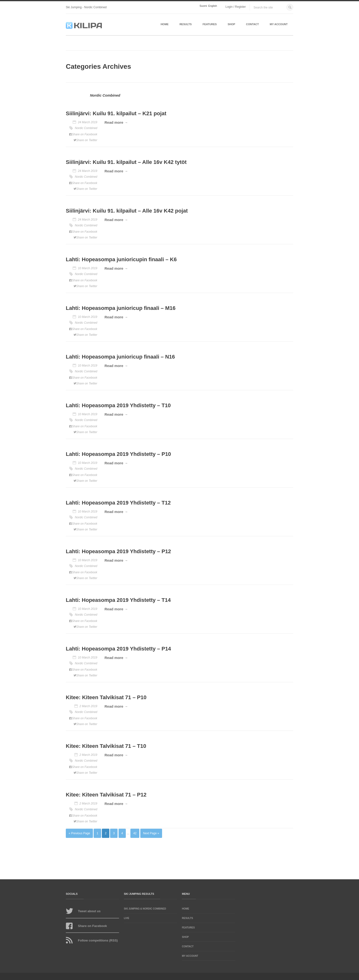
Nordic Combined (86, 128)
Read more (114, 122)
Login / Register (236, 7)
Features (209, 24)
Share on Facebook (85, 134)
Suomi (203, 6)
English (213, 6)
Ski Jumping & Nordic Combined (145, 909)
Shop (231, 24)
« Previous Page (79, 833)
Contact (252, 24)
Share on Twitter (87, 140)
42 (135, 833)
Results (186, 24)
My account (279, 24)
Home (165, 24)
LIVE (127, 918)
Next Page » (151, 833)
